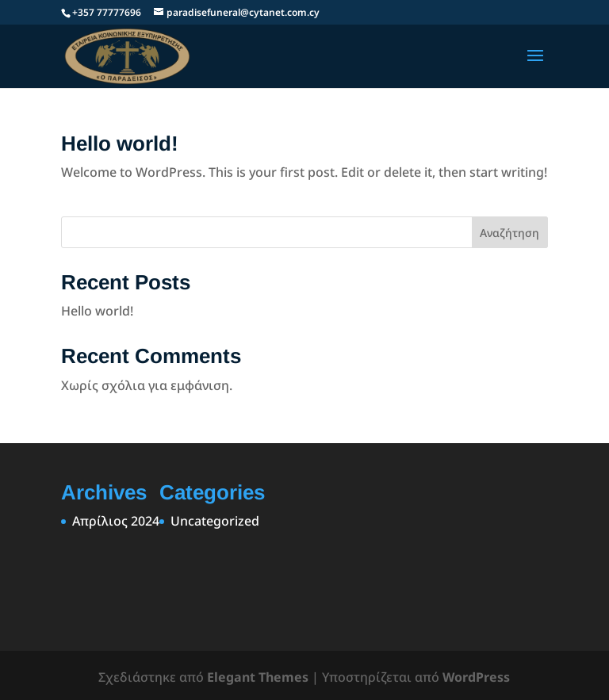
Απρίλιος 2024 (116, 521)
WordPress (476, 677)
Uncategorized (215, 521)
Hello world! (120, 143)
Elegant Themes (258, 677)
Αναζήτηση (509, 233)
